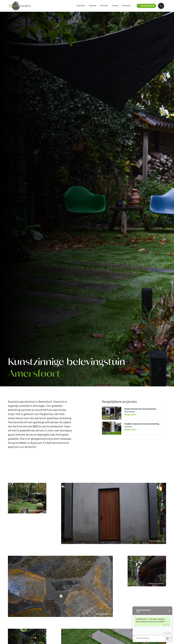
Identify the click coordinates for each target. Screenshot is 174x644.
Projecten (104, 6)
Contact (115, 6)
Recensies (127, 6)
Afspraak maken (146, 6)
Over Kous (81, 6)
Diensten (92, 6)
